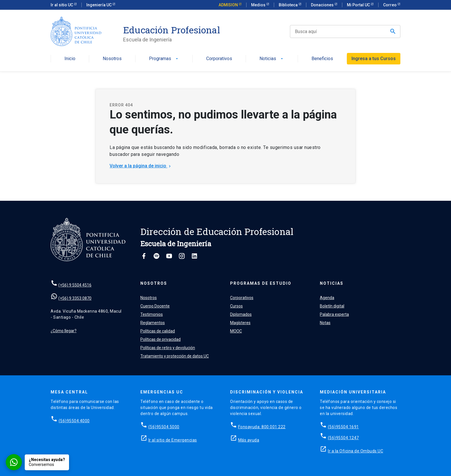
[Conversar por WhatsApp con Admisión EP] (37, 462)
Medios (259, 5)
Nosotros (112, 59)
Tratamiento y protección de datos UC (175, 356)
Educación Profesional (172, 30)
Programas (164, 59)
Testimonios (152, 314)
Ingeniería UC (99, 5)
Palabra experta (334, 314)
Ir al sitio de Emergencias (173, 440)
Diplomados (241, 314)
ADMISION (229, 5)
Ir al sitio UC (62, 5)
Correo (390, 5)
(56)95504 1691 (343, 427)
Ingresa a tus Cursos (374, 59)
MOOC (236, 331)
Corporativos (219, 59)
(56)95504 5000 (164, 427)
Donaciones (323, 5)
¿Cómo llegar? (64, 331)
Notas (325, 323)
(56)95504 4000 (74, 421)
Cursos (236, 306)
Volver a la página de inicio (141, 166)
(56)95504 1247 (343, 438)
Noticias (272, 59)
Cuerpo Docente (155, 306)
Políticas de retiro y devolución (168, 348)
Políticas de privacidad (160, 339)
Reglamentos (153, 323)
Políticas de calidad (158, 331)
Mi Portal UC (359, 5)
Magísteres (240, 323)
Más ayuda (249, 440)
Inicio (70, 59)
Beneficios (322, 59)
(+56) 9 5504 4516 (75, 285)
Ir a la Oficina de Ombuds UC (356, 451)
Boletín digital (332, 306)
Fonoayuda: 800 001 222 (262, 427)
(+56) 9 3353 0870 (75, 298)
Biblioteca (289, 5)
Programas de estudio (261, 283)
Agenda (327, 298)
